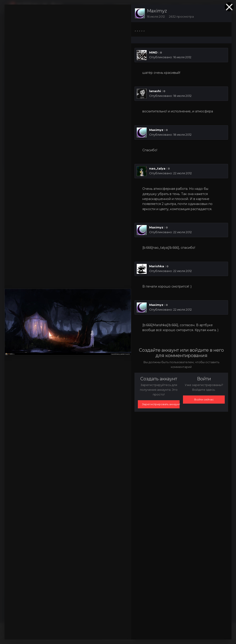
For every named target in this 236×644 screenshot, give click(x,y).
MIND (153, 52)
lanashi (155, 91)
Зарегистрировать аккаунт (161, 404)
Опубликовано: (170, 57)
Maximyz (157, 11)
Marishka (157, 266)
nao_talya (157, 168)
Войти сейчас (204, 399)
